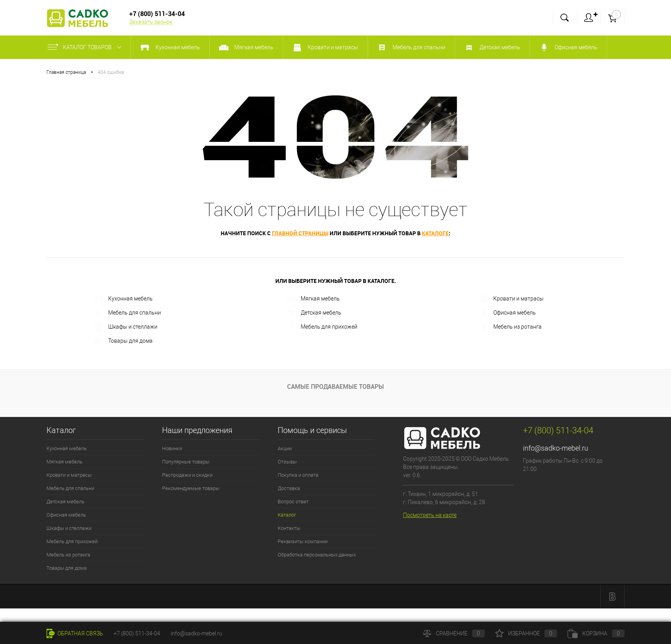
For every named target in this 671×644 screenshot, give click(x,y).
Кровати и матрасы (511, 299)
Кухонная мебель (123, 299)
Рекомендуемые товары (191, 488)
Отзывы (287, 462)
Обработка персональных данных (317, 555)
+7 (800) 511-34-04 (137, 633)
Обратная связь (75, 633)
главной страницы (300, 233)
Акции (285, 448)
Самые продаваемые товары (335, 386)
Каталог (287, 515)
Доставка (289, 488)
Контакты (289, 528)
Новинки (172, 448)
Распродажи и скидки (187, 475)
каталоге (435, 233)
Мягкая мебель (313, 299)
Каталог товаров (86, 47)
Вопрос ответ (293, 502)
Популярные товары (186, 462)
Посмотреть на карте (430, 515)
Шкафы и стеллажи (126, 327)
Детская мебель (314, 313)
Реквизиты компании (303, 541)
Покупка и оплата (298, 475)
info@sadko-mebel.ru (556, 448)
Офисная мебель (508, 313)
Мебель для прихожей (322, 327)
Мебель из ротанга (510, 327)
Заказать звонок (151, 22)
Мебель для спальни (128, 313)
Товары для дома (123, 341)
